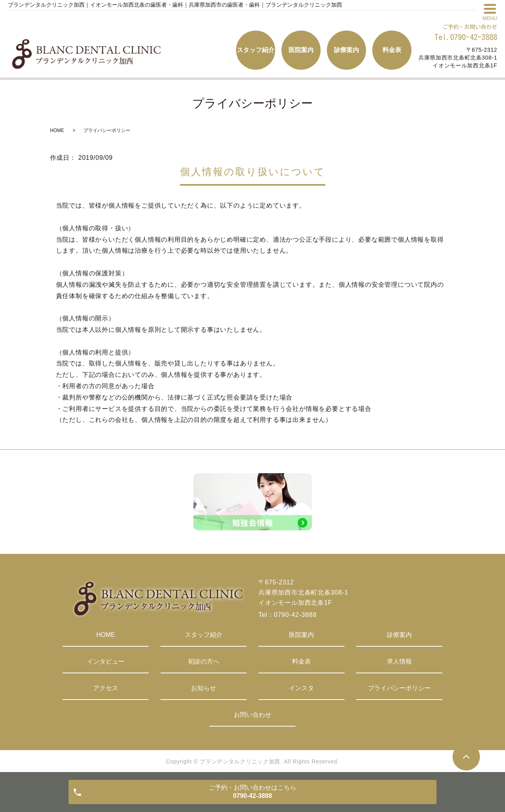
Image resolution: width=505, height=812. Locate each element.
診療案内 (399, 635)
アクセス (106, 688)
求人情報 (399, 661)
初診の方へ (204, 661)
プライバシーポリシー (399, 688)
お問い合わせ (252, 715)
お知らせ (204, 688)
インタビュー (106, 661)
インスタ (301, 688)
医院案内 (301, 635)
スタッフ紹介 (204, 635)
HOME (57, 130)
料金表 (301, 661)
